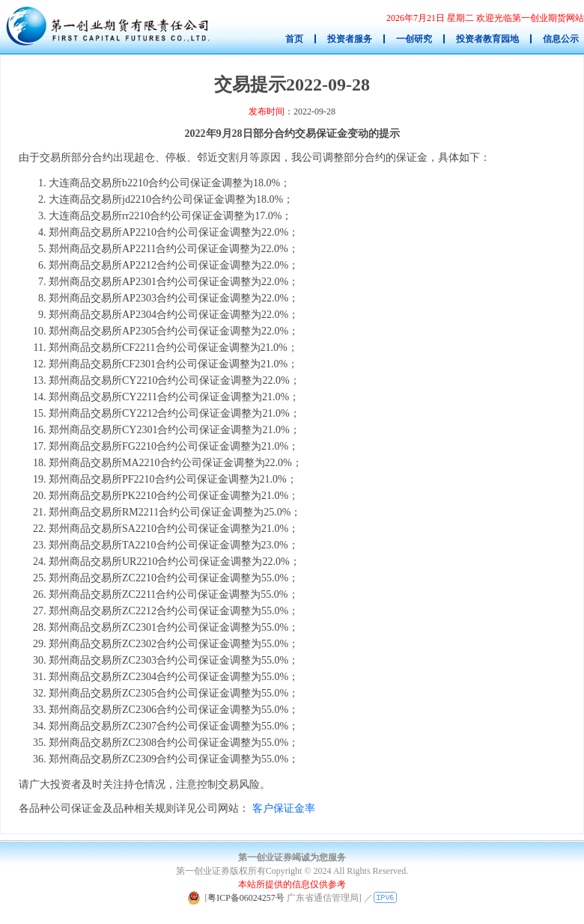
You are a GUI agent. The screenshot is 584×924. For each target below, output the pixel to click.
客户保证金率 (284, 808)
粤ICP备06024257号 (246, 898)
